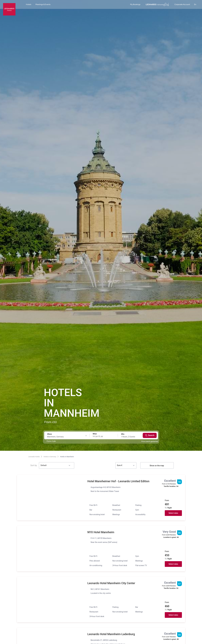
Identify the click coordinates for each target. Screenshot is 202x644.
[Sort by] (57, 465)
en (197, 4)
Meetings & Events (43, 4)
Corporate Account (182, 4)
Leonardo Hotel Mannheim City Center (112, 583)
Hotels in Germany (50, 457)
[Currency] (126, 465)
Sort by (34, 465)
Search (150, 435)
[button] (51, 498)
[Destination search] (66, 437)
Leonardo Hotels (34, 457)
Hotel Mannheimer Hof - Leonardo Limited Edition (119, 481)
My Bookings (135, 4)
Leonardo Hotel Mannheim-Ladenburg (111, 634)
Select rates (173, 513)
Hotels (29, 4)
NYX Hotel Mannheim (101, 532)
